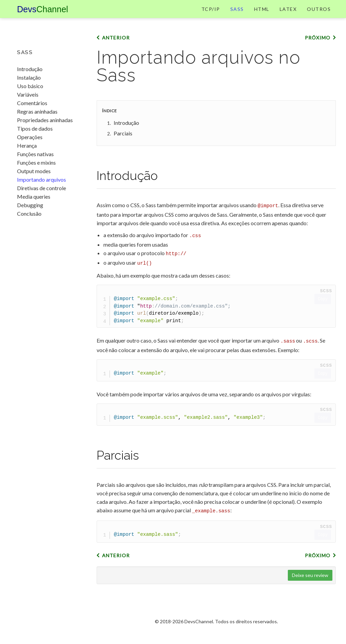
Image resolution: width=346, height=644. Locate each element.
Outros (319, 15)
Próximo (318, 51)
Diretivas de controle (42, 188)
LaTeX (288, 15)
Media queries (34, 196)
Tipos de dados (35, 128)
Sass (237, 15)
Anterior (116, 51)
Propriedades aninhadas (45, 120)
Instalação (29, 77)
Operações (30, 137)
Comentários (32, 103)
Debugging (30, 205)
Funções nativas (35, 154)
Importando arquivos (42, 179)
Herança (27, 145)
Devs (43, 15)
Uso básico (30, 86)
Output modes (34, 171)
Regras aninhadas (37, 111)
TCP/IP (211, 15)
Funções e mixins (36, 162)
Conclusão (29, 213)
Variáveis (28, 94)
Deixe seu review (310, 584)
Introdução (30, 69)
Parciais (123, 146)
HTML (262, 15)
